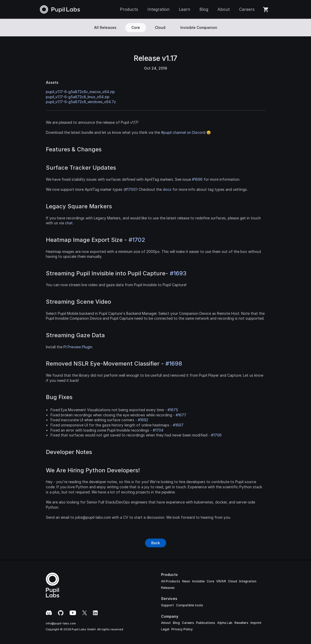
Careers (188, 623)
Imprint (256, 623)
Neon (186, 581)
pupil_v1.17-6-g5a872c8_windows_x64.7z (81, 102)
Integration (248, 581)
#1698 (174, 364)
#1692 (143, 420)
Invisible (198, 581)
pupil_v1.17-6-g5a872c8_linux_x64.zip (78, 97)
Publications (206, 623)
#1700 (130, 189)
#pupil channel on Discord (183, 132)
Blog (176, 623)
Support (167, 605)
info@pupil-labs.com (61, 623)
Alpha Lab (225, 623)
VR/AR (221, 581)
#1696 (197, 179)
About (166, 623)
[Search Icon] (267, 28)
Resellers (241, 623)
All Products (171, 581)
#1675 (173, 410)
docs (167, 189)
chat (69, 223)
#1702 (137, 240)
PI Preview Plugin (78, 347)
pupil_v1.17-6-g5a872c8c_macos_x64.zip (80, 92)
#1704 (158, 430)
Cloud (233, 581)
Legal (165, 629)
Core (210, 581)
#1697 (178, 425)
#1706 (216, 435)
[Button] (156, 543)
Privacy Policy (182, 629)
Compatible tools (190, 605)
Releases (168, 588)
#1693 (178, 273)
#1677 (181, 415)
